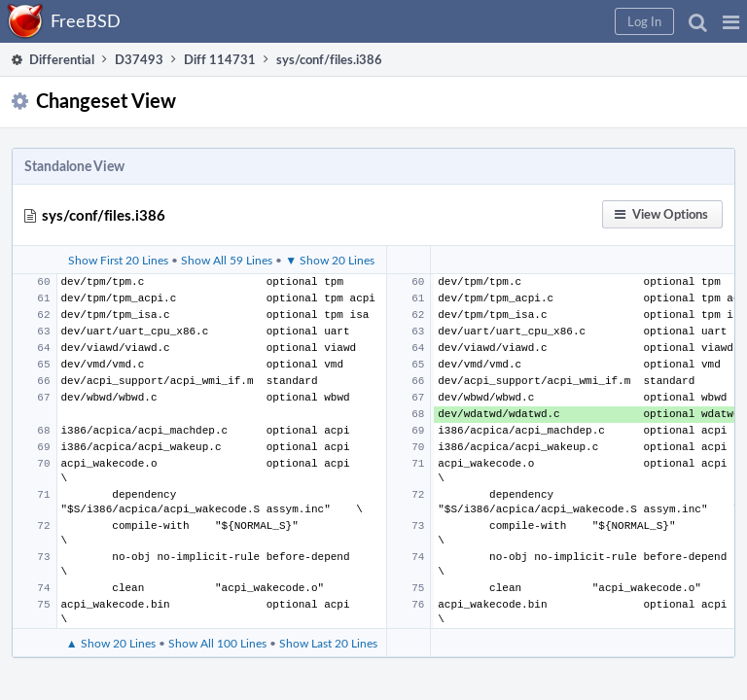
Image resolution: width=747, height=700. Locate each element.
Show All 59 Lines (227, 260)
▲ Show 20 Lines (111, 643)
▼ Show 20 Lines (330, 260)
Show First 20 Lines (118, 260)
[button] (731, 21)
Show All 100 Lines (217, 643)
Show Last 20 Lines (328, 643)
